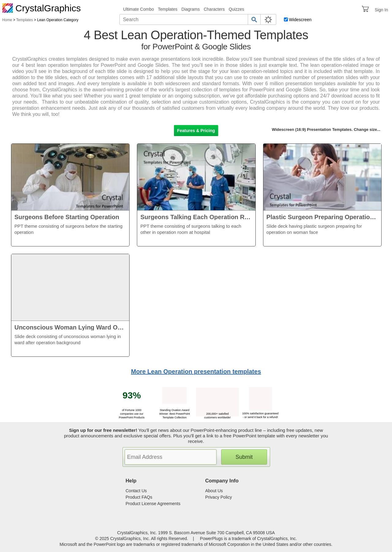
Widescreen (300, 20)
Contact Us (136, 491)
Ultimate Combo (138, 9)
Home (7, 20)
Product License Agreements (153, 504)
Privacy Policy (219, 497)
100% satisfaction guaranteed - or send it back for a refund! (260, 413)
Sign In (381, 10)
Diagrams (190, 9)
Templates (168, 9)
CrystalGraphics (41, 8)
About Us (214, 491)
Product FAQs (139, 497)
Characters (214, 9)
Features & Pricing (196, 131)
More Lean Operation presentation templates (196, 371)
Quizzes (237, 9)
